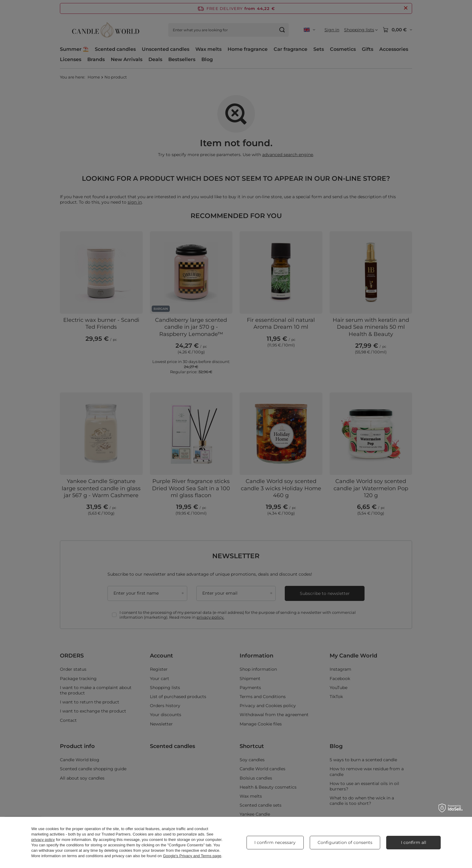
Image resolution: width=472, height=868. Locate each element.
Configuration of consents (345, 842)
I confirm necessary (275, 842)
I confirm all (414, 842)
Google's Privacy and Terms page (192, 856)
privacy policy (43, 840)
